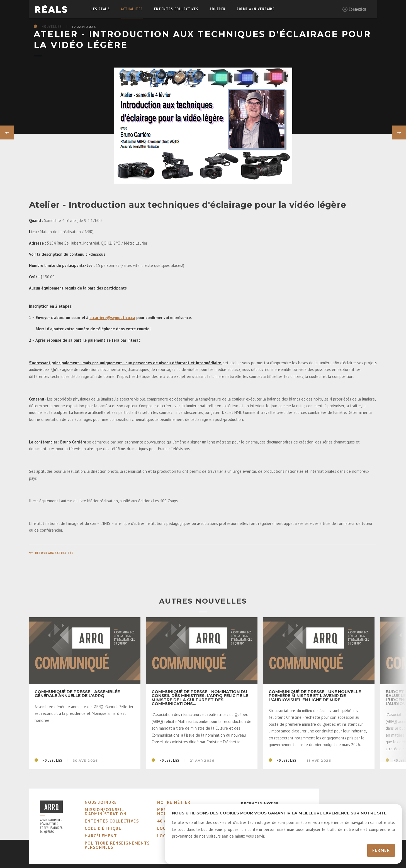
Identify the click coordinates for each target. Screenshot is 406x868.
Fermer (381, 850)
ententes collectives (176, 9)
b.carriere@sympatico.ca (112, 318)
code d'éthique (103, 828)
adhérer (217, 9)
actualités (132, 9)
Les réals (100, 9)
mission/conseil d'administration (106, 812)
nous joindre (101, 802)
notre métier (174, 802)
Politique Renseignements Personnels (117, 845)
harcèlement (101, 836)
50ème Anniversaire (256, 9)
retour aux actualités (54, 553)
